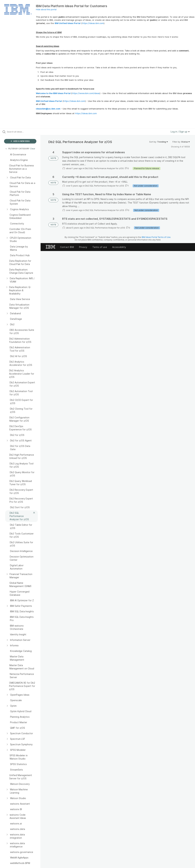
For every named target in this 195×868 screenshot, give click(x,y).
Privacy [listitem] (83, 247)
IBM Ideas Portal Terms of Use (156, 237)
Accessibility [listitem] (119, 247)
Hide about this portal (46, 9)
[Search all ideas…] (24, 132)
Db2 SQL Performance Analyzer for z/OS (104, 168)
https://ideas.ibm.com (93, 23)
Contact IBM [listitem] (67, 247)
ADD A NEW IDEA (20, 141)
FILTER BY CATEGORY (17, 149)
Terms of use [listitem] (100, 247)
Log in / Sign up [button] (180, 132)
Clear (33, 149)
